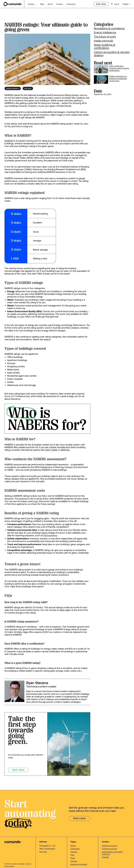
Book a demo (101, 4)
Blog (42, 4)
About (50, 4)
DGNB (54, 450)
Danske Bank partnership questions (112, 853)
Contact (59, 4)
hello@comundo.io (110, 846)
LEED (48, 450)
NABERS (9, 141)
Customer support (109, 849)
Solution (74, 861)
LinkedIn (105, 857)
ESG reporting (50, 535)
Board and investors (79, 864)
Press (73, 858)
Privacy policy (9, 866)
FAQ (72, 855)
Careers (74, 852)
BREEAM (65, 450)
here (36, 501)
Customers (71, 4)
